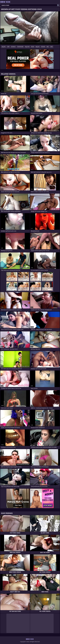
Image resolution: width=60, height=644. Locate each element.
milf (8, 47)
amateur (13, 47)
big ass (38, 47)
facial (33, 47)
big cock (27, 47)
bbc (48, 47)
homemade (20, 47)
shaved (43, 47)
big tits (4, 47)
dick (52, 47)
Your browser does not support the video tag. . (30, 28)
